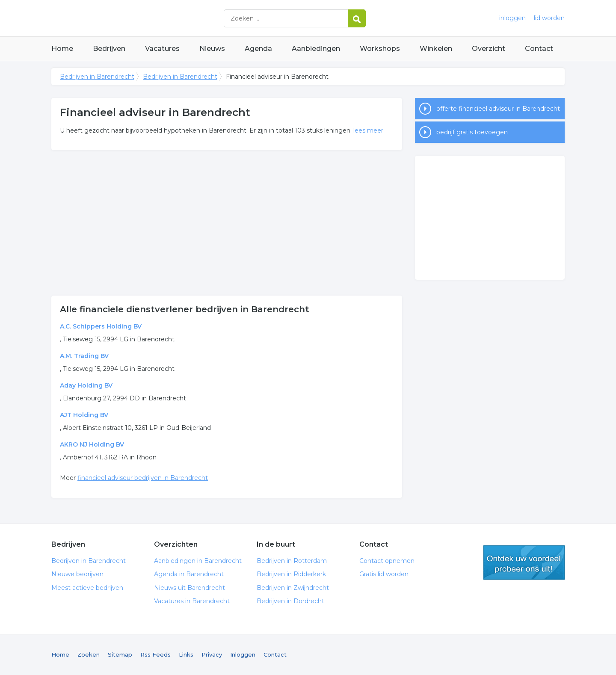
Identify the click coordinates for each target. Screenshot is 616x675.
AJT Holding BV (84, 415)
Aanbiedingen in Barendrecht (198, 561)
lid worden (549, 18)
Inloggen (243, 654)
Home (62, 49)
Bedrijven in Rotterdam (292, 561)
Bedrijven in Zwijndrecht (293, 588)
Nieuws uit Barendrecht (190, 588)
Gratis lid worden (384, 574)
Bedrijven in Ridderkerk (291, 574)
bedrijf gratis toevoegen (472, 132)
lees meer (368, 130)
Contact (539, 49)
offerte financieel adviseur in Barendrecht (498, 109)
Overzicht (489, 49)
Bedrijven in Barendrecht (158, 18)
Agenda (258, 49)
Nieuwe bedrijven (77, 574)
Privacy (212, 654)
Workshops (380, 49)
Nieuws (212, 49)
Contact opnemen (387, 561)
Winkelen (436, 49)
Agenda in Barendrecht (189, 574)
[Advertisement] (227, 223)
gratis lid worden (524, 562)
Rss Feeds (155, 654)
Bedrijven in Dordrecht (290, 601)
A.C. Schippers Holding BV (101, 326)
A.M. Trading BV (84, 356)
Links (186, 654)
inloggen (512, 18)
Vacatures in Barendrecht (192, 601)
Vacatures (162, 49)
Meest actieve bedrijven (87, 588)
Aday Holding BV (86, 385)
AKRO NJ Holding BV (92, 444)
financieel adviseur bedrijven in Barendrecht (143, 478)
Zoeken (89, 654)
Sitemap (120, 654)
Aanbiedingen (316, 49)
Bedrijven (109, 49)
